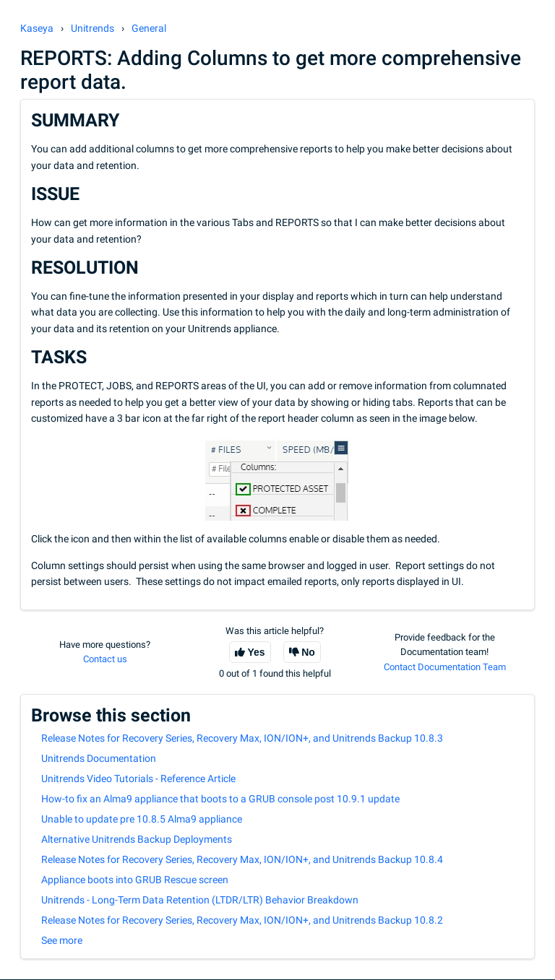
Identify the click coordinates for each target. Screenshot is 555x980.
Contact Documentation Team (445, 667)
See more (62, 940)
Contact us (105, 659)
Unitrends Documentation (99, 758)
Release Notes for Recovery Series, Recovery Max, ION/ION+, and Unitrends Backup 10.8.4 (242, 859)
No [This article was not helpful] (308, 652)
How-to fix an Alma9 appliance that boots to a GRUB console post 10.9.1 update (220, 799)
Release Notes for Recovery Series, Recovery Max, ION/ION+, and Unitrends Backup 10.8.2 (242, 920)
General (149, 28)
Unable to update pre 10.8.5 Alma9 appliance (142, 819)
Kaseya (37, 28)
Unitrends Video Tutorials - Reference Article (138, 779)
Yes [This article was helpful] (257, 652)
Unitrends (92, 28)
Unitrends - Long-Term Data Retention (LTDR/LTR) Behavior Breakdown (200, 900)
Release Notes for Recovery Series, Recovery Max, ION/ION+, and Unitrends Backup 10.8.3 (242, 738)
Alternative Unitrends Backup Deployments (137, 839)
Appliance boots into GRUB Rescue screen (135, 880)
